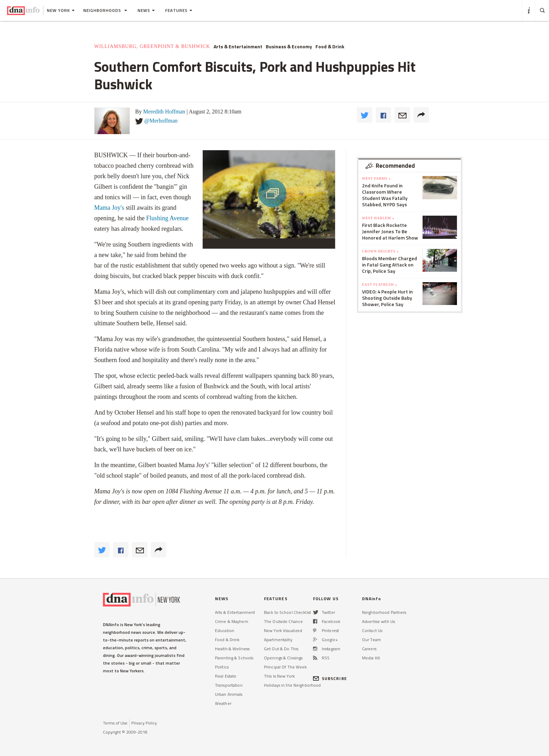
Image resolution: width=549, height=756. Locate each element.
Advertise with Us (378, 621)
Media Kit (371, 658)
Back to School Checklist (287, 612)
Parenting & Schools (234, 658)
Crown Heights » (380, 251)
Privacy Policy (144, 723)
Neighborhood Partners (384, 612)
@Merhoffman (161, 121)
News (146, 10)
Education (225, 630)
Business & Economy (289, 47)
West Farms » (376, 178)
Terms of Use (115, 723)
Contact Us (372, 630)
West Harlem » (378, 218)
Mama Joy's (109, 208)
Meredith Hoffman (164, 112)
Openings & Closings (283, 658)
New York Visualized (283, 630)
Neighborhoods (105, 10)
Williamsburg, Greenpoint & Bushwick (152, 46)
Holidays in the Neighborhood (292, 685)
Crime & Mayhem (232, 621)
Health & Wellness (232, 649)
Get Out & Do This (281, 649)
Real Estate (226, 676)
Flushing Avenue (167, 218)
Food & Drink (330, 47)
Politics (222, 667)
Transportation (229, 685)
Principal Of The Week (286, 667)
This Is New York (279, 676)
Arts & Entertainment (238, 47)
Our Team (371, 640)
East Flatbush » (380, 285)
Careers (369, 649)
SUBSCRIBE (330, 678)
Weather (223, 703)
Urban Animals (229, 694)
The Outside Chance (283, 621)
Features (179, 10)
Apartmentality (278, 640)
